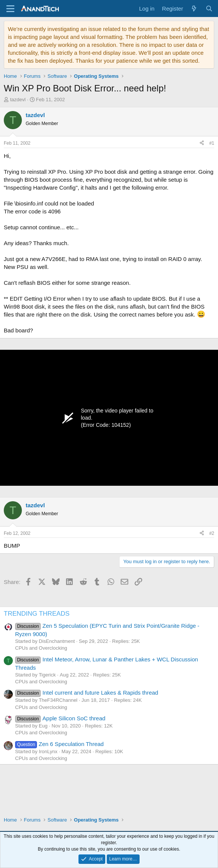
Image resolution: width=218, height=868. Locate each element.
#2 (212, 533)
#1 (212, 143)
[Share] (202, 143)
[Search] (209, 8)
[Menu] (10, 9)
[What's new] (194, 8)
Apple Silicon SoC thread (60, 718)
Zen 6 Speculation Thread (59, 744)
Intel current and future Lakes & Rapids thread (87, 693)
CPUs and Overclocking (41, 648)
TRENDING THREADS (37, 614)
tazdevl (18, 100)
